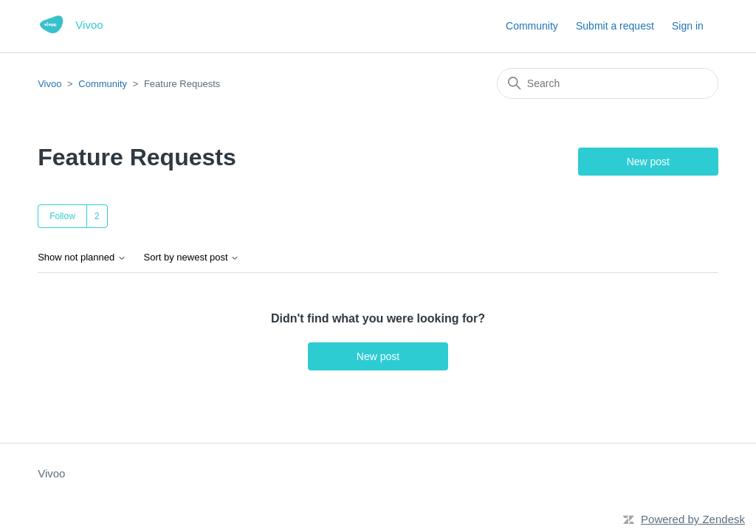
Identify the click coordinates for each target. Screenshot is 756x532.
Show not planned (82, 258)
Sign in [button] (688, 26)
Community (532, 26)
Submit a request (615, 26)
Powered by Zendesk (693, 519)
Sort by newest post (192, 258)
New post (648, 162)
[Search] (608, 83)
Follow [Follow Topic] (62, 216)
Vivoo (49, 84)
